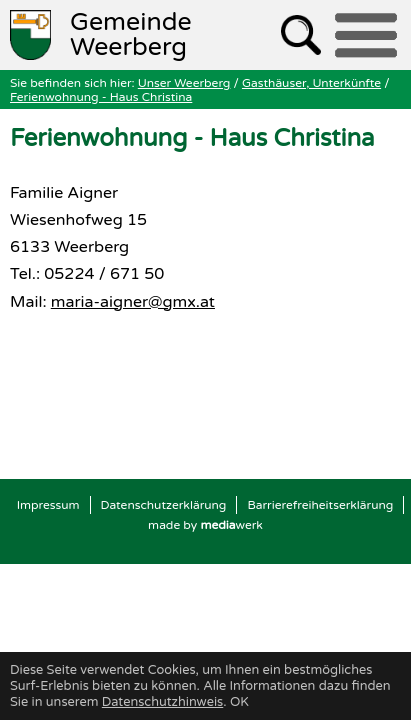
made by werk (205, 525)
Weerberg (131, 35)
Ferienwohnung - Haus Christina (101, 97)
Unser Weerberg (184, 83)
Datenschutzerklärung (164, 505)
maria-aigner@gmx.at (133, 302)
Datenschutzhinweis (162, 702)
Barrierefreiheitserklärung (320, 505)
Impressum (48, 505)
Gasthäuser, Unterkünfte (311, 83)
